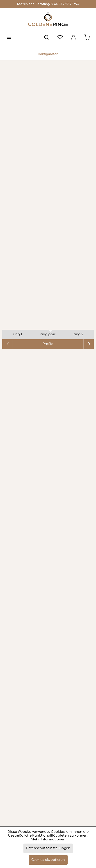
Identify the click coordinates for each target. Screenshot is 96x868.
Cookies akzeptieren (48, 860)
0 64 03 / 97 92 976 (65, 4)
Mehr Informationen (48, 839)
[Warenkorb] (87, 37)
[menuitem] (9, 37)
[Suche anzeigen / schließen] (46, 37)
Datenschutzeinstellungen (48, 848)
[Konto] (73, 37)
